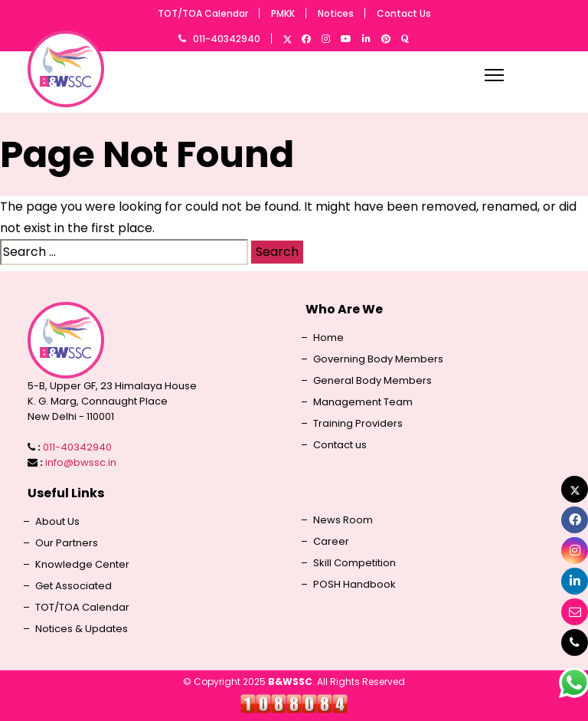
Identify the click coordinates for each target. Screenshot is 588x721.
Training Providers (358, 424)
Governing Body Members (378, 359)
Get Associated (73, 586)
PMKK (283, 13)
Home (328, 338)
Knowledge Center (82, 565)
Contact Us (404, 13)
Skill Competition (354, 563)
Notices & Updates (82, 629)
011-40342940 (227, 39)
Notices (336, 13)
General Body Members (372, 381)
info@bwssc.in (81, 462)
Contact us (340, 445)
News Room (343, 520)
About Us (57, 522)
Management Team (363, 402)
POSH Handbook (354, 585)
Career (331, 542)
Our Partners (67, 543)
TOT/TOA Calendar (203, 13)
